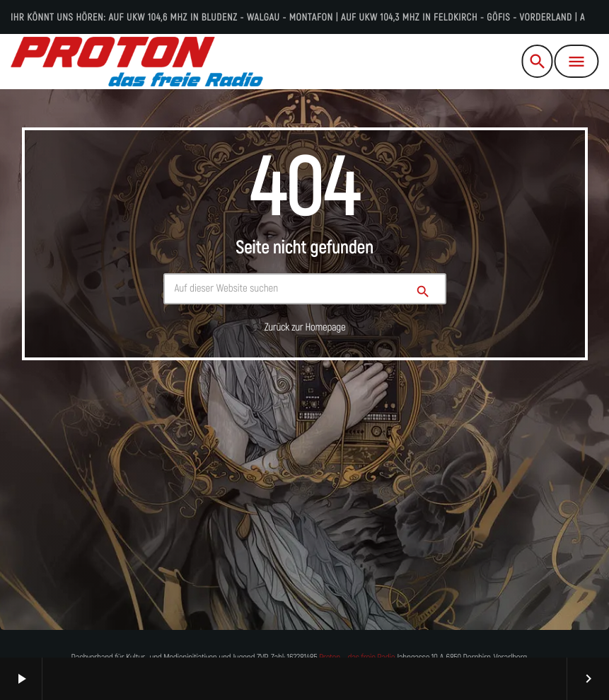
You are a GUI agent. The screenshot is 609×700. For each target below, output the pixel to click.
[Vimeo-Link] (137, 62)
